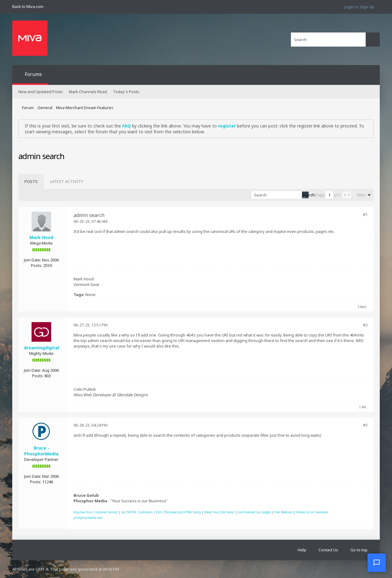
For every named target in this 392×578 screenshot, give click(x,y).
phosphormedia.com (88, 518)
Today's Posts (126, 92)
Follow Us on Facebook (312, 512)
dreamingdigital (41, 348)
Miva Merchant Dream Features (85, 108)
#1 (365, 215)
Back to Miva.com (28, 6)
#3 (365, 425)
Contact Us (328, 550)
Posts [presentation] (31, 181)
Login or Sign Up (359, 7)
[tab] (31, 181)
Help (302, 550)
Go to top (359, 550)
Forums (33, 74)
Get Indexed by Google (254, 512)
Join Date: (32, 260)
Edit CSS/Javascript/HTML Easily (178, 512)
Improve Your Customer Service (96, 512)
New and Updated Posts (41, 92)
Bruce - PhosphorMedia (41, 451)
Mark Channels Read (88, 92)
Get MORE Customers (137, 512)
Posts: (37, 265)
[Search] (328, 40)
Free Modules (283, 512)
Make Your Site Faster (219, 512)
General (45, 108)
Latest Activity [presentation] (66, 181)
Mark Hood (41, 237)
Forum (28, 108)
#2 (365, 325)
